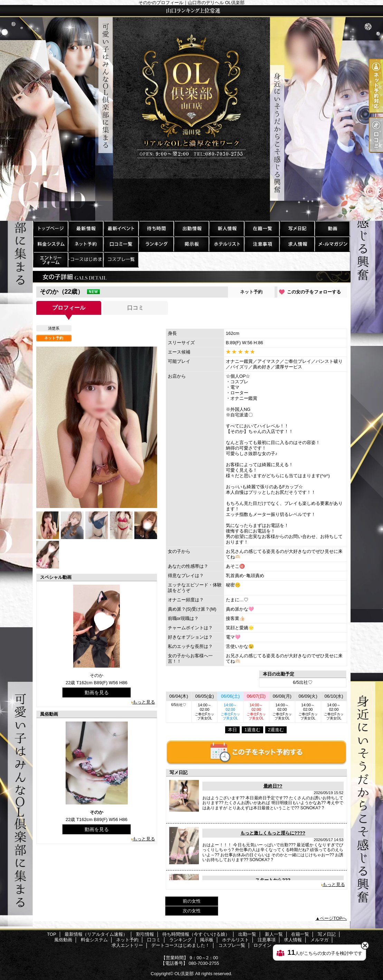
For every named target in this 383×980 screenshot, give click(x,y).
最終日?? (273, 786)
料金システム (50, 244)
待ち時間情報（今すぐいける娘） (156, 228)
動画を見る (97, 692)
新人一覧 (227, 228)
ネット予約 (86, 244)
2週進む (276, 730)
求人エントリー (50, 259)
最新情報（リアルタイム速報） (86, 228)
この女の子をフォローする (314, 292)
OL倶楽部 (184, 974)
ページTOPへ (333, 918)
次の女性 (192, 911)
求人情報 (297, 244)
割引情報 (121, 228)
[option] (97, 427)
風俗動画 (332, 228)
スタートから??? (273, 880)
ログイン (262, 945)
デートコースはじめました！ (86, 259)
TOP (50, 228)
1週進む (252, 730)
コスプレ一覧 (121, 259)
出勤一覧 (191, 228)
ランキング (156, 244)
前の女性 (192, 901)
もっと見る (144, 702)
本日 (232, 730)
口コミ (121, 244)
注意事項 (262, 244)
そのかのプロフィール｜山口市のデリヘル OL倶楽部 (191, 113)
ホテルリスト (227, 244)
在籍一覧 (262, 228)
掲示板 (191, 244)
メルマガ (332, 244)
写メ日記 (297, 228)
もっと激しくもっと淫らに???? (273, 833)
